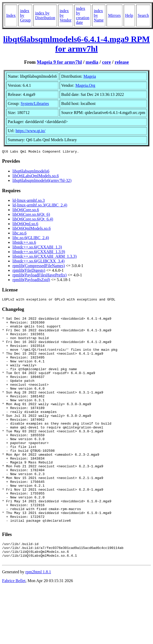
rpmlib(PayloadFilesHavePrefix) (40, 276)
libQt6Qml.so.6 (25, 224)
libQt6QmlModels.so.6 (32, 229)
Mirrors (114, 15)
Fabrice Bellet (14, 628)
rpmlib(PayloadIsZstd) (31, 280)
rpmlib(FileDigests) (29, 271)
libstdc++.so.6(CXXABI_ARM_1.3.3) (44, 257)
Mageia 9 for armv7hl (59, 62)
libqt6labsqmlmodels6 (31, 172)
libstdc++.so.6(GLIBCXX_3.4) (39, 262)
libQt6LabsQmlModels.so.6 (36, 177)
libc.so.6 (19, 234)
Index (11, 15)
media (92, 62)
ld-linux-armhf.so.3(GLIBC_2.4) (40, 206)
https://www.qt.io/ (30, 131)
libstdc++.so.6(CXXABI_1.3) (37, 248)
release (122, 62)
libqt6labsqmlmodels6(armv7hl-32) (42, 181)
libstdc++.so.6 (24, 243)
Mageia (90, 76)
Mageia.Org (85, 85)
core (107, 62)
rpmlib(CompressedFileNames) (39, 266)
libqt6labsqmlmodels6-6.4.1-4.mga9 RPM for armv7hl (76, 44)
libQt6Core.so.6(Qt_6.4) (33, 220)
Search (143, 15)
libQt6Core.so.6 (26, 210)
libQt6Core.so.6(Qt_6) (31, 215)
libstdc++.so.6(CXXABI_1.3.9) (39, 252)
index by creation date (83, 15)
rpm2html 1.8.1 (38, 619)
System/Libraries (35, 103)
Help (129, 15)
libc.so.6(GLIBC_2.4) (31, 238)
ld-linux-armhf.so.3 (29, 201)
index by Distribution (45, 15)
